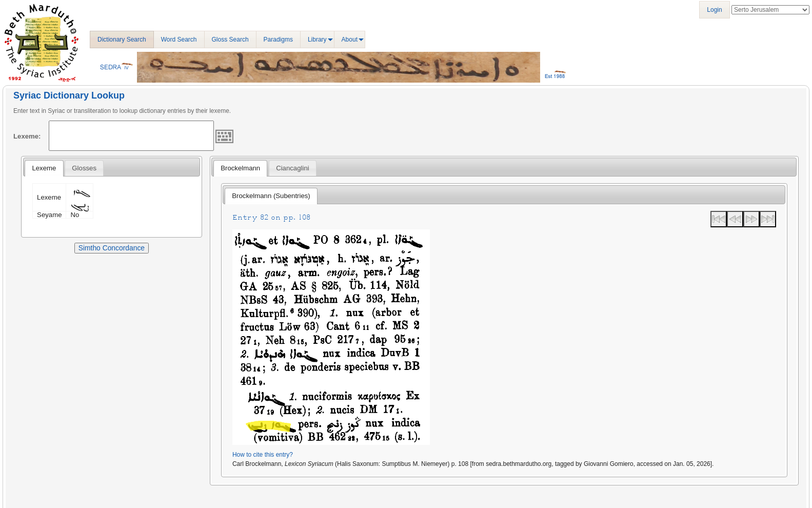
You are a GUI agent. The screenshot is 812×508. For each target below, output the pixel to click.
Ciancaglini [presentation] (293, 168)
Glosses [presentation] (84, 168)
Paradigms (278, 40)
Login (714, 10)
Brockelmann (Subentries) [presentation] (271, 196)
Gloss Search (230, 40)
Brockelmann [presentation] (240, 168)
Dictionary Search (122, 40)
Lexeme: (27, 136)
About (350, 40)
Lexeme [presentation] (44, 168)
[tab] (44, 168)
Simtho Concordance (112, 248)
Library (317, 40)
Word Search (179, 40)
